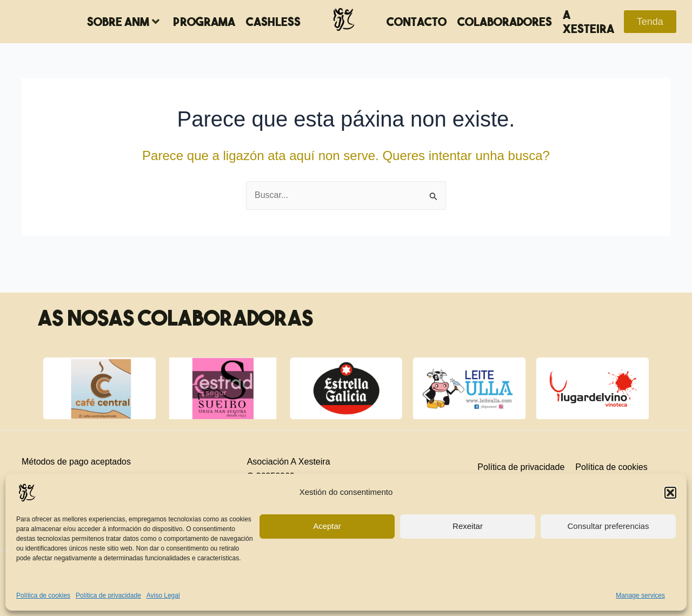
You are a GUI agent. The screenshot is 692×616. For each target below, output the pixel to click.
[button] (670, 493)
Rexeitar (468, 526)
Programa (204, 22)
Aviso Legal (163, 595)
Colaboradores (505, 22)
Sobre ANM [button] (123, 22)
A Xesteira (588, 22)
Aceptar (327, 526)
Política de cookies (43, 595)
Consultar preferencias (608, 526)
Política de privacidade (108, 595)
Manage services (640, 595)
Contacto (417, 22)
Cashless (273, 22)
